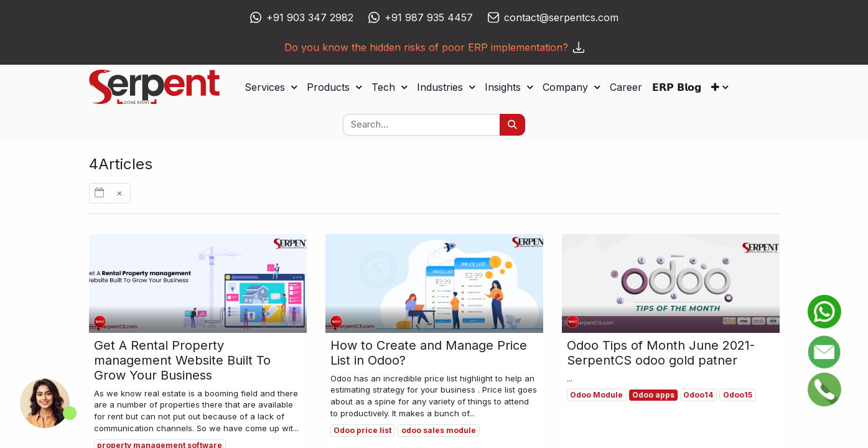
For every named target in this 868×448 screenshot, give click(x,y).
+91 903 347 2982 (310, 17)
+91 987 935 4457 (429, 17)
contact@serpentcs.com (561, 17)
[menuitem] (626, 87)
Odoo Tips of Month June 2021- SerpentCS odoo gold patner (661, 353)
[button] (720, 87)
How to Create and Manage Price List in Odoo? (429, 353)
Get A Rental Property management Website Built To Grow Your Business (182, 360)
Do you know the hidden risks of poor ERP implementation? (434, 47)
